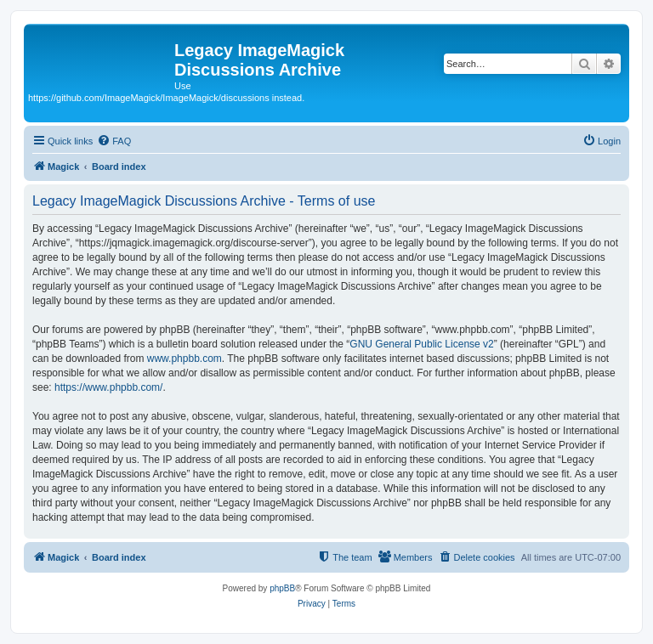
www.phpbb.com (185, 359)
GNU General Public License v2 (421, 344)
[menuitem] (114, 141)
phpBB (282, 588)
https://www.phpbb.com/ (108, 387)
